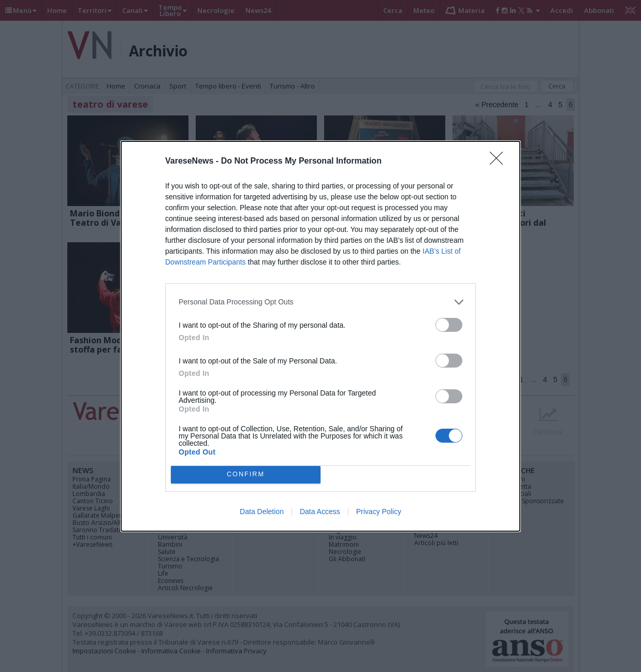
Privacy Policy (379, 512)
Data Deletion (262, 512)
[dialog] (320, 336)
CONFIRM (246, 474)
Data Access (320, 512)
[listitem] (320, 302)
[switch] (449, 325)
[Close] (500, 162)
